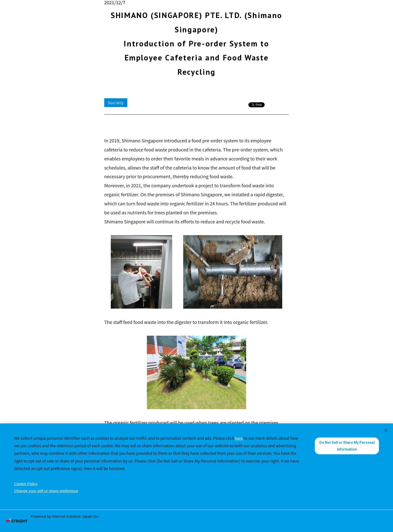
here (239, 438)
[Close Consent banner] (386, 430)
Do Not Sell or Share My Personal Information (347, 446)
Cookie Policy (26, 484)
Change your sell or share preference (46, 491)
